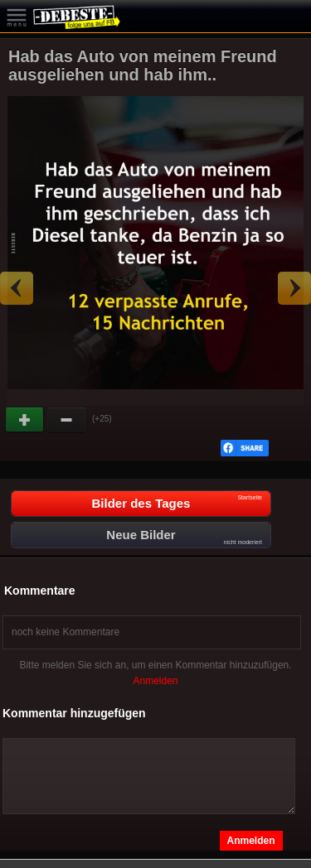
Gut (26, 420)
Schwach (67, 420)
